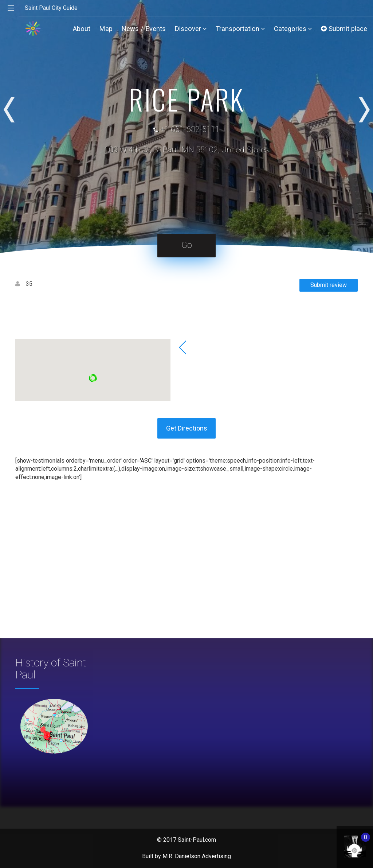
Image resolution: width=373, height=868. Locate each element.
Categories (293, 29)
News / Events (144, 29)
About (82, 29)
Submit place (344, 29)
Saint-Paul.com (197, 840)
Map (106, 29)
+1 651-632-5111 (190, 129)
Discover (191, 29)
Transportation (240, 29)
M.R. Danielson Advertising (197, 856)
